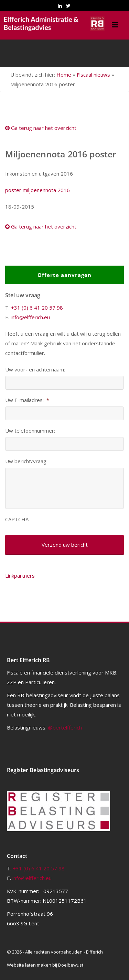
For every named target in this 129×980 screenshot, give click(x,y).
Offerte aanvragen (64, 275)
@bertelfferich (65, 727)
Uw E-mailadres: (27, 400)
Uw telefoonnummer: (30, 431)
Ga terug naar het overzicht (41, 128)
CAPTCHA (17, 519)
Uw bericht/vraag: (26, 461)
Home (64, 75)
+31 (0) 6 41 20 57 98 (37, 308)
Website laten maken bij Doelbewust (45, 965)
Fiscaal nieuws (93, 75)
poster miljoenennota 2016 (37, 190)
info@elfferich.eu (30, 317)
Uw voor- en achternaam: (35, 370)
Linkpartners (20, 576)
